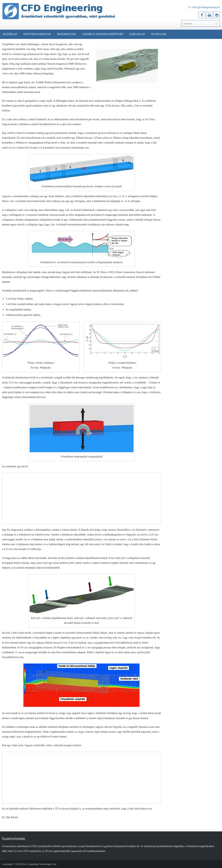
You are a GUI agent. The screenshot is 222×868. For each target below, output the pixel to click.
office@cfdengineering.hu (206, 7)
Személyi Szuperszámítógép (103, 34)
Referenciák (67, 34)
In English (159, 34)
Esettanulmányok (37, 34)
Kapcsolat (137, 34)
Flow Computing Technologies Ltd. (39, 864)
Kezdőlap (10, 34)
